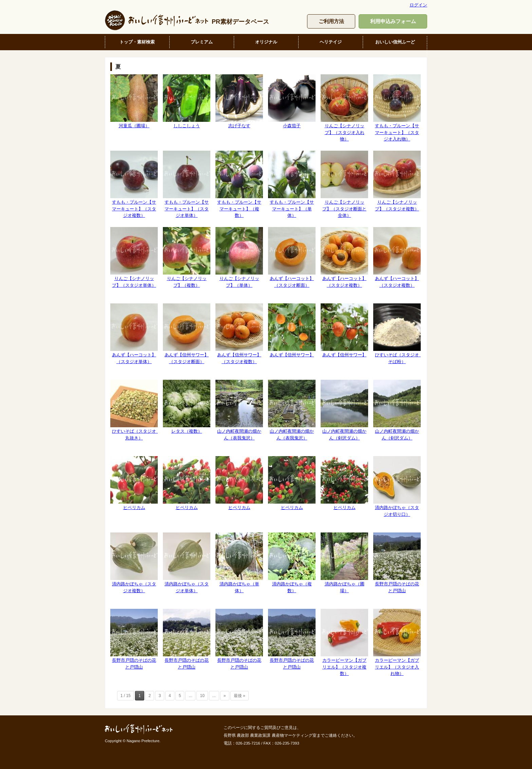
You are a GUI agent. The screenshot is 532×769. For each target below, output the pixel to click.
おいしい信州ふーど (395, 42)
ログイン (418, 5)
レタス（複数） (187, 407)
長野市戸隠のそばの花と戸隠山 (397, 563)
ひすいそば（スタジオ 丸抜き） (135, 410)
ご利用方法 (331, 21)
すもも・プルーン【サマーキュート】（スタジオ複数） (134, 184)
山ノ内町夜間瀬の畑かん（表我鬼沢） (239, 410)
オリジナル (266, 42)
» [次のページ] (225, 696)
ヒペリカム (134, 483)
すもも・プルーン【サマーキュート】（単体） (292, 184)
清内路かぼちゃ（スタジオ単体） (187, 563)
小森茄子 (292, 101)
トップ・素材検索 (137, 42)
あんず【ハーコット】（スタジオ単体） (134, 334)
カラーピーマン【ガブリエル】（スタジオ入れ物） (397, 642)
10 (202, 696)
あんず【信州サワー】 (292, 330)
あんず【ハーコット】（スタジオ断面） (292, 257)
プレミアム (202, 42)
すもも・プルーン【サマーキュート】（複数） (239, 184)
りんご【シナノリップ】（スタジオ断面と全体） (344, 184)
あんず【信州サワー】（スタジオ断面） (187, 334)
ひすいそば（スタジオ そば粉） (398, 334)
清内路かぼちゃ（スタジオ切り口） (397, 486)
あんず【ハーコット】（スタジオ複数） (344, 257)
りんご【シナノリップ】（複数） (187, 257)
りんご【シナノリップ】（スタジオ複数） (397, 181)
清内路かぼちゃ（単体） (239, 563)
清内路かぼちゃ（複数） (292, 563)
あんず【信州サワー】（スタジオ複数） (239, 334)
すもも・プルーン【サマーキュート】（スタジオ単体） (187, 184)
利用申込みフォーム (393, 21)
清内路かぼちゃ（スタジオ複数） (134, 563)
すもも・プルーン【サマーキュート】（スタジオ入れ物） (397, 108)
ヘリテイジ (331, 42)
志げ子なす (239, 101)
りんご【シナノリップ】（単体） (239, 257)
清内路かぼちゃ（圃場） (344, 563)
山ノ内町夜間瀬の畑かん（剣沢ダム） (344, 410)
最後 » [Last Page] (240, 696)
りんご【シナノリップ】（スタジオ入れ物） (344, 108)
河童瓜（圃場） (134, 101)
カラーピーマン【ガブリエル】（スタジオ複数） (344, 642)
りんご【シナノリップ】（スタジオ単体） (134, 257)
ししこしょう (187, 101)
